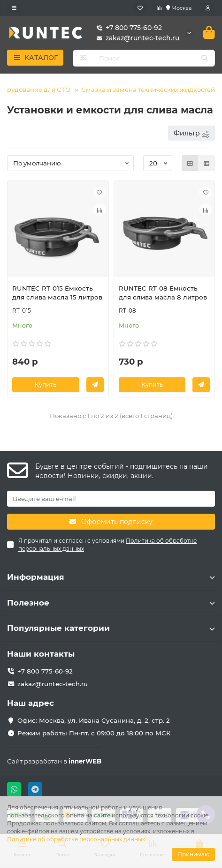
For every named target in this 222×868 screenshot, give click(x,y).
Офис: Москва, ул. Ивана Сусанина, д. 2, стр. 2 (94, 720)
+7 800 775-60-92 (127, 28)
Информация (111, 577)
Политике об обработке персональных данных (76, 839)
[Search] (154, 58)
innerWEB (85, 761)
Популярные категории (111, 628)
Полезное (111, 603)
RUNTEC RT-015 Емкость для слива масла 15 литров (57, 293)
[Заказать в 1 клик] (95, 385)
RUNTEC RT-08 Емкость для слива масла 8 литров (163, 293)
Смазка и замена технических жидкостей (148, 90)
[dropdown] (14, 8)
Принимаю (193, 854)
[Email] (111, 499)
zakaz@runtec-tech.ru (136, 38)
